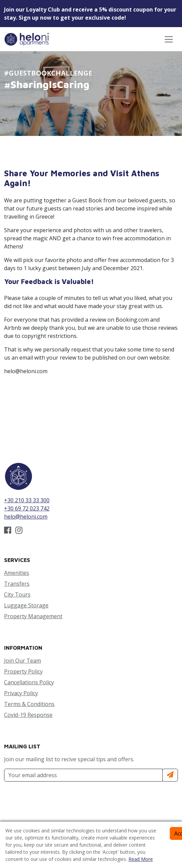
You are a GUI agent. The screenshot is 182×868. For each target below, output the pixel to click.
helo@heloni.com (26, 517)
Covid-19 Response (28, 715)
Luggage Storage (26, 605)
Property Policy (23, 671)
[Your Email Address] (83, 775)
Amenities (17, 573)
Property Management (33, 616)
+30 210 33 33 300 (27, 500)
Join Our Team (23, 661)
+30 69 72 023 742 (27, 508)
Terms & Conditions (29, 704)
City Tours (17, 594)
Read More (141, 859)
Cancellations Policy (29, 682)
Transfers (17, 584)
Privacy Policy (21, 693)
